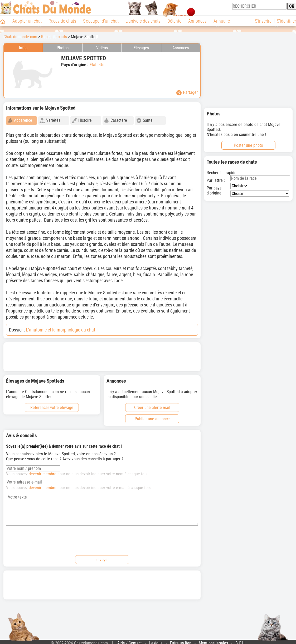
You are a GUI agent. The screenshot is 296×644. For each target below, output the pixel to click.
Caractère (115, 121)
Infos (23, 48)
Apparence (20, 121)
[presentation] (46, 537)
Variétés (50, 121)
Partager (187, 92)
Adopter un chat (27, 21)
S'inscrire (263, 21)
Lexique (156, 641)
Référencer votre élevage (52, 405)
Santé (144, 121)
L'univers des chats (143, 21)
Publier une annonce (152, 416)
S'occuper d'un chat (101, 21)
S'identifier (286, 21)
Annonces (197, 21)
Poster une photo (248, 145)
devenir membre (43, 472)
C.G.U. (241, 641)
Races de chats (62, 21)
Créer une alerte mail (152, 405)
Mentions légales (213, 641)
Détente (174, 21)
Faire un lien (181, 641)
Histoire (82, 121)
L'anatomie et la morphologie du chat (60, 327)
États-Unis (99, 65)
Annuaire (222, 21)
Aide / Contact (130, 641)
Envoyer (102, 557)
